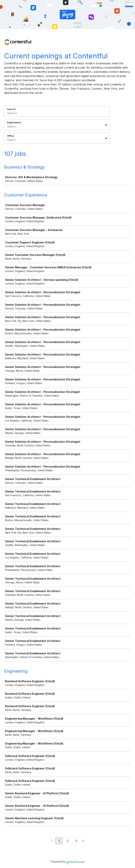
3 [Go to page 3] (76, 841)
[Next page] (83, 841)
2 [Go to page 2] (68, 841)
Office (11, 136)
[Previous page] (52, 841)
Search (11, 109)
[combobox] (7, 126)
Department (14, 122)
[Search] (57, 114)
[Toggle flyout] (106, 125)
